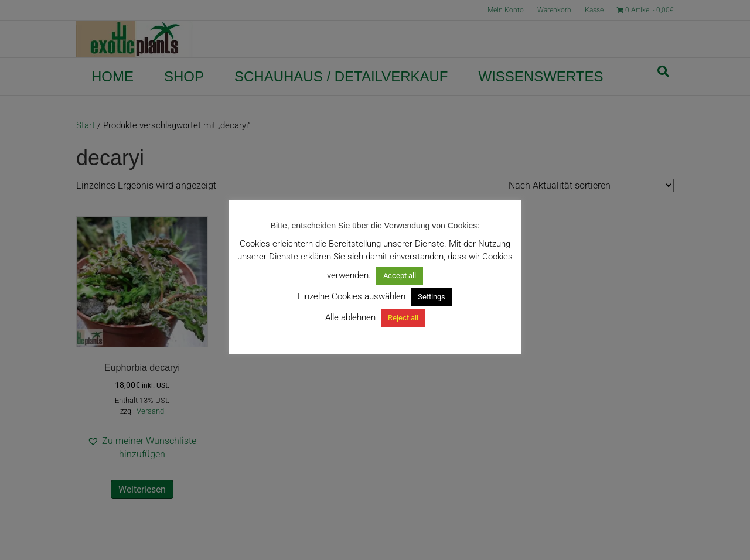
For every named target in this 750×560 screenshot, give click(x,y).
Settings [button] (432, 297)
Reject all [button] (403, 318)
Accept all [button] (400, 276)
